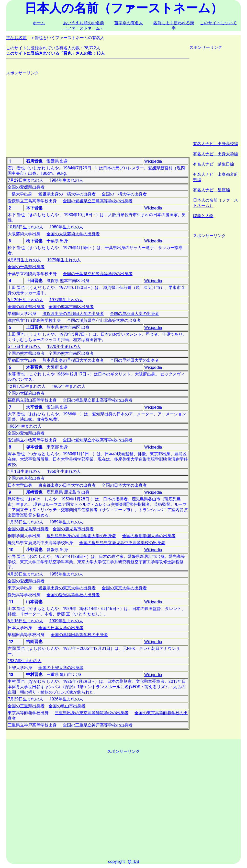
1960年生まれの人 (64, 471)
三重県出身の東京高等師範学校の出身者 (92, 713)
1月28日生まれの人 (25, 522)
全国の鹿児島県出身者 (28, 529)
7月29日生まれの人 (25, 180)
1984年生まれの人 (66, 180)
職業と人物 (203, 216)
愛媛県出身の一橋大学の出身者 (67, 194)
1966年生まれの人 (69, 386)
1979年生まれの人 (64, 260)
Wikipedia (153, 161)
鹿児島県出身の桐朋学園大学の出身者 (81, 536)
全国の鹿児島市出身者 (73, 529)
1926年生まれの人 (66, 699)
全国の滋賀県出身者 (26, 307)
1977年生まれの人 (66, 300)
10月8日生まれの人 (25, 227)
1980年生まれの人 (66, 227)
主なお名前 (16, 38)
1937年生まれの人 (25, 661)
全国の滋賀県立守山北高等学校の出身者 (104, 320)
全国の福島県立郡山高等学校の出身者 (98, 400)
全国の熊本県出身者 (26, 353)
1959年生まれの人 (66, 522)
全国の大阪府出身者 (26, 393)
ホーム (39, 23)
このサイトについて (218, 23)
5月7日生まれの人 (24, 347)
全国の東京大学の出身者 (124, 588)
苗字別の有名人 (129, 23)
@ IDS (133, 861)
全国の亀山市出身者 (67, 706)
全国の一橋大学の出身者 (124, 194)
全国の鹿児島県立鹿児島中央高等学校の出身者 (122, 543)
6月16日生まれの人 (25, 621)
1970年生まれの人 (64, 347)
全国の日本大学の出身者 (124, 485)
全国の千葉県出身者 (26, 267)
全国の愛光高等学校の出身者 (73, 595)
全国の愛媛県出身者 (26, 187)
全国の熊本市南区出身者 (71, 307)
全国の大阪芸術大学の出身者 (73, 234)
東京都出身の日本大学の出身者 (67, 485)
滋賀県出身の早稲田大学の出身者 (73, 314)
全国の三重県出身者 (26, 706)
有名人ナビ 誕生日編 (214, 164)
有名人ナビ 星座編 (211, 190)
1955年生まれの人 (66, 574)
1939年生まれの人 (66, 621)
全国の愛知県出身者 (26, 433)
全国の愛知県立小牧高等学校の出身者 (98, 440)
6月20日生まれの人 (25, 300)
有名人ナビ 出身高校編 (216, 144)
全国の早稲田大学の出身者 (134, 314)
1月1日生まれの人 (24, 471)
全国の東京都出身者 (26, 478)
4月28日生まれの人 (25, 574)
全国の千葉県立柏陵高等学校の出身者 (98, 274)
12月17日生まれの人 (27, 386)
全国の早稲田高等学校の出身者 (79, 635)
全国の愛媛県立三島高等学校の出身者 (98, 201)
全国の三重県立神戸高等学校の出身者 (98, 725)
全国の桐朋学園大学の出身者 (149, 536)
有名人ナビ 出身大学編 (216, 154)
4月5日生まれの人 (24, 260)
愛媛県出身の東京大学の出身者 (67, 588)
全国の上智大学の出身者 (61, 668)
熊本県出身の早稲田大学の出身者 (73, 360)
